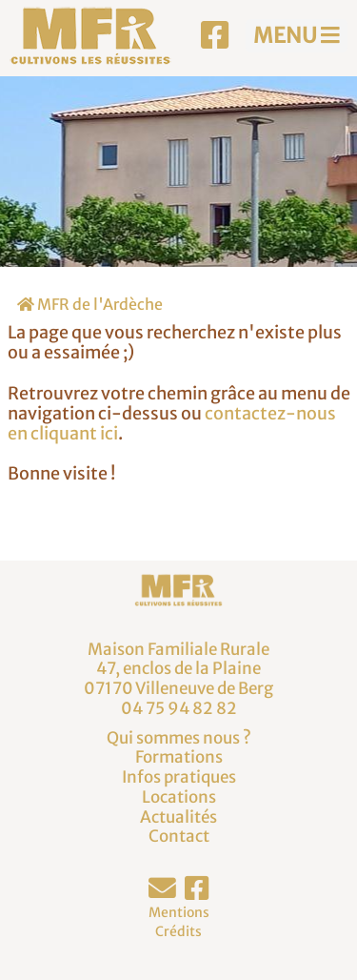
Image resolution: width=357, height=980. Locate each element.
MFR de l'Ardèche (90, 304)
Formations (179, 757)
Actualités (178, 817)
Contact (179, 836)
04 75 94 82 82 (179, 708)
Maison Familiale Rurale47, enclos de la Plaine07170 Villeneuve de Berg (178, 669)
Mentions (179, 912)
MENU (297, 35)
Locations (179, 797)
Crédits (178, 931)
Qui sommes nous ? (179, 738)
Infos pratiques (179, 777)
